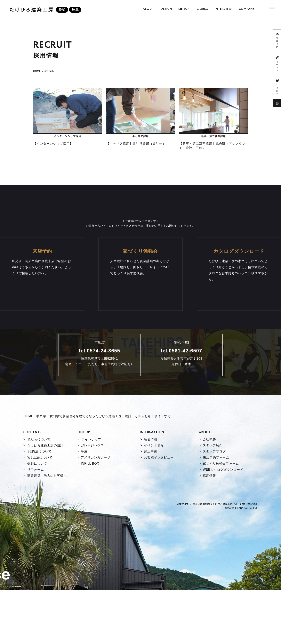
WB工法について (40, 511)
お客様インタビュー (159, 511)
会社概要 (209, 493)
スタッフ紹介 (213, 499)
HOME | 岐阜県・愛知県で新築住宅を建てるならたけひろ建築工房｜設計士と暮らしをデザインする (97, 470)
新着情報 (151, 493)
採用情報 (209, 529)
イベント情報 (154, 499)
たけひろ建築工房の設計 (45, 499)
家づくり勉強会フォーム (221, 517)
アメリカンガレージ (96, 511)
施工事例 (151, 505)
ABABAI (243, 562)
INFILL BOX (90, 517)
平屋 (84, 505)
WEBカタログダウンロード (223, 523)
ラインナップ (91, 493)
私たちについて (39, 493)
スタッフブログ (214, 505)
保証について (37, 517)
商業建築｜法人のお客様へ (47, 529)
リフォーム (36, 523)
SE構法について (39, 505)
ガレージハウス (92, 499)
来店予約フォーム (216, 511)
